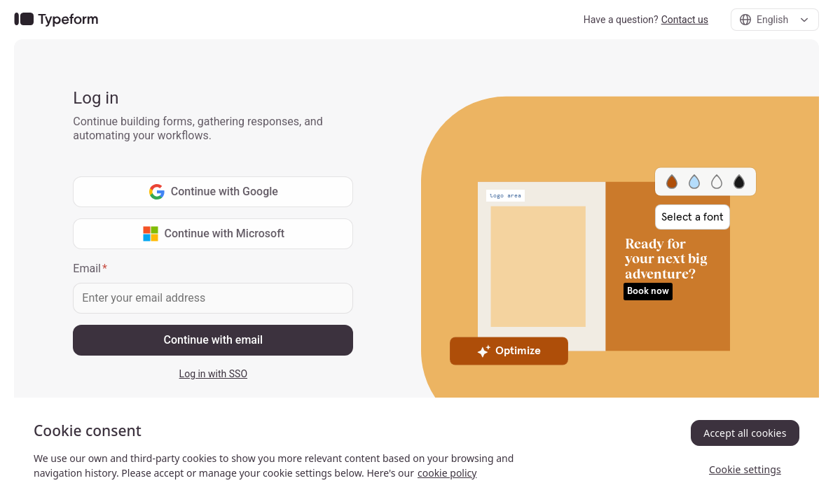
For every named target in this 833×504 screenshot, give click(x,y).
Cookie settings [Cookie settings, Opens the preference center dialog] (745, 469)
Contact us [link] (685, 20)
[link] (56, 20)
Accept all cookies (745, 433)
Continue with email (214, 340)
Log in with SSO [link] (213, 374)
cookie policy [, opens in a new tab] (447, 473)
